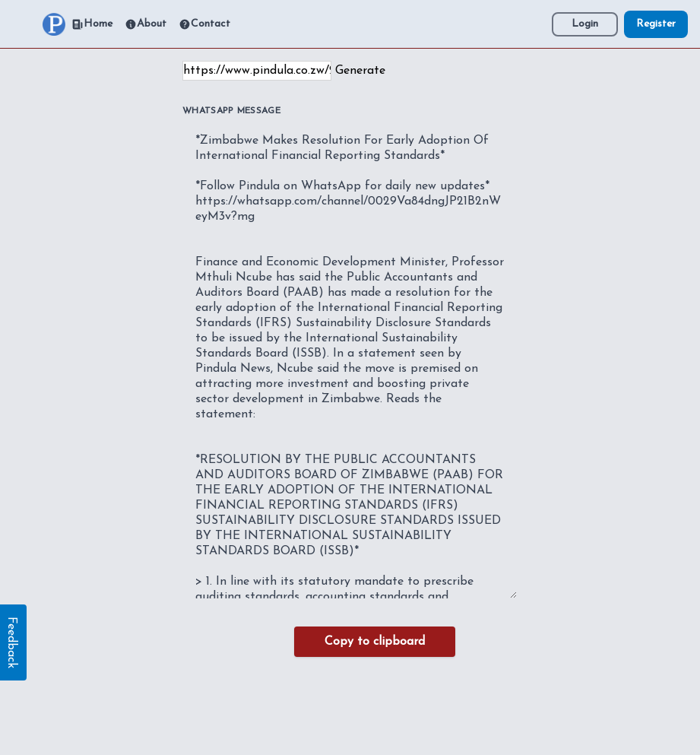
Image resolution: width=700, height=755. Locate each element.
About (146, 24)
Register (656, 24)
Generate (360, 71)
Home (92, 24)
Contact (204, 24)
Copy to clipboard (375, 642)
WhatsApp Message (231, 111)
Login (585, 24)
